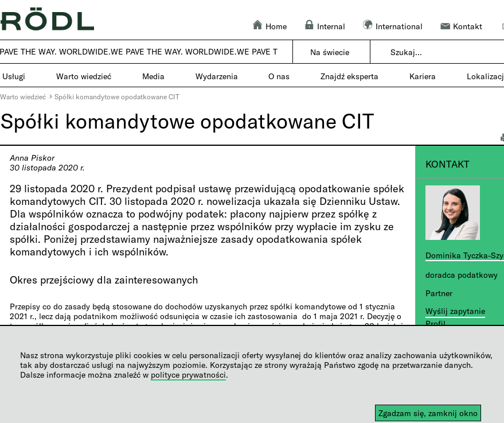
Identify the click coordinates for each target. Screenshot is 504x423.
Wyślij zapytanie (455, 311)
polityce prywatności (188, 375)
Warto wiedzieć (23, 96)
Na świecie (330, 52)
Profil (435, 323)
